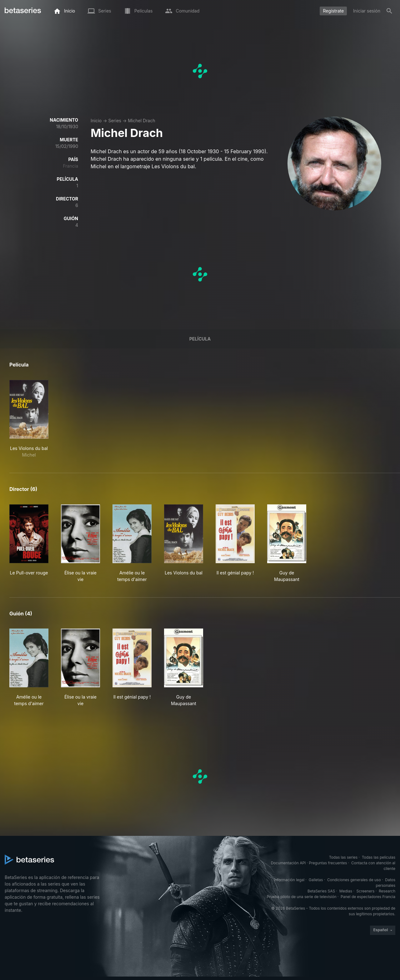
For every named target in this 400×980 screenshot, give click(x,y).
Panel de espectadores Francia (368, 897)
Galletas (316, 880)
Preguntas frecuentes (328, 863)
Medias (346, 891)
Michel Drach (141, 121)
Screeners (366, 891)
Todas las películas (379, 857)
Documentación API (288, 863)
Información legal (289, 880)
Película (200, 339)
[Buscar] (389, 11)
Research (387, 891)
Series (115, 121)
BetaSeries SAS (321, 891)
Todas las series (343, 857)
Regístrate (333, 11)
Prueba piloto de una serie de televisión (301, 897)
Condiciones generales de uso (354, 880)
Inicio (96, 121)
